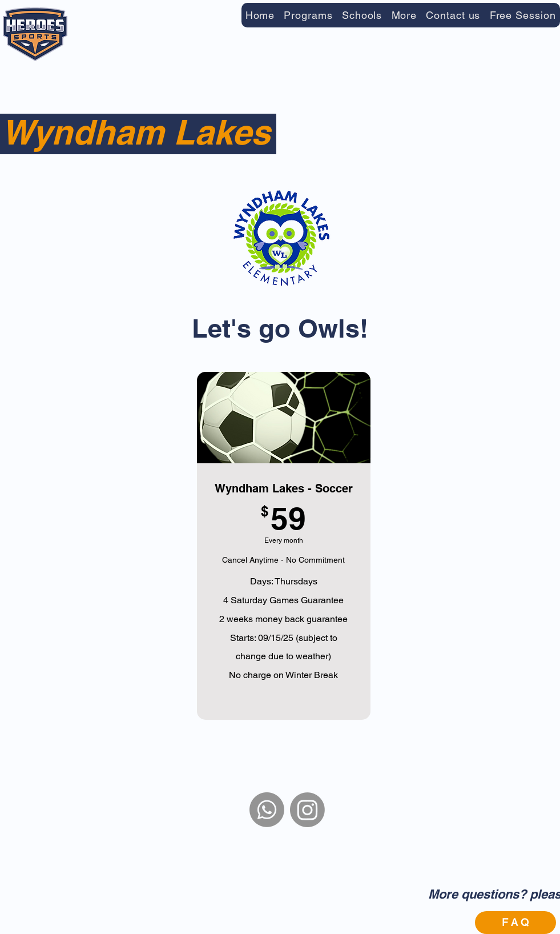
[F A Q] (515, 923)
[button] (308, 15)
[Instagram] (307, 810)
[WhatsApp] (267, 810)
